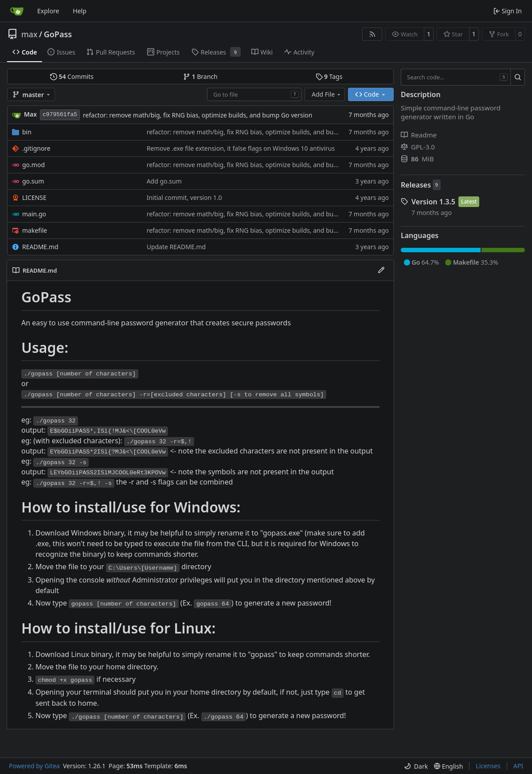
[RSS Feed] (372, 34)
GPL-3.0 (418, 147)
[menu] (416, 766)
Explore (48, 11)
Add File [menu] (327, 94)
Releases (416, 185)
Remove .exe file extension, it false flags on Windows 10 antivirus (241, 148)
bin (27, 132)
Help (80, 11)
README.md (40, 247)
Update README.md (176, 247)
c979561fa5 (60, 115)
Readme (419, 135)
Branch (200, 76)
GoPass (58, 34)
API (518, 766)
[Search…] (518, 77)
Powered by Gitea (34, 766)
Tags (329, 76)
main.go (34, 214)
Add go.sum (164, 181)
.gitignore (36, 148)
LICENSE (34, 197)
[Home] (17, 11)
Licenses (488, 766)
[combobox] (254, 94)
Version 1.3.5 (433, 202)
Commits (72, 76)
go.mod (33, 165)
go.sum (33, 181)
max (29, 34)
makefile (35, 230)
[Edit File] (381, 270)
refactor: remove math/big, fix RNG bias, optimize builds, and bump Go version (198, 115)
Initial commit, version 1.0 (184, 197)
